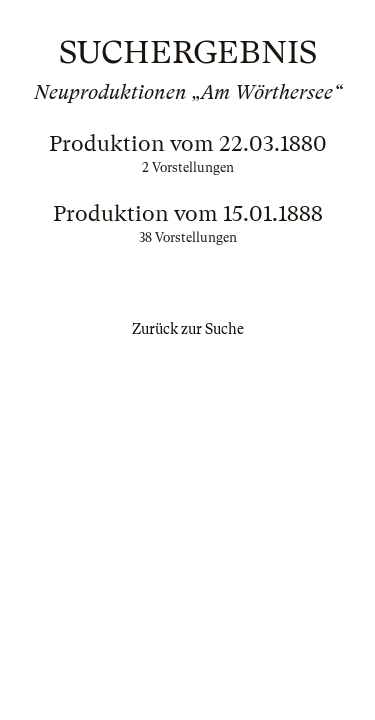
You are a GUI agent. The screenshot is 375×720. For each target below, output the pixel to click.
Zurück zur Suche (188, 329)
